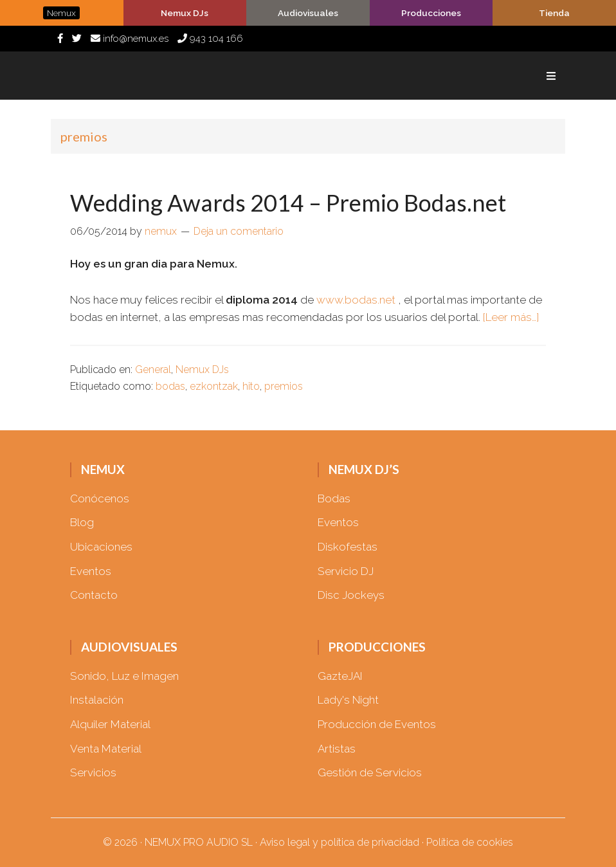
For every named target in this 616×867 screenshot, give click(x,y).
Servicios (93, 772)
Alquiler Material (110, 724)
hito (251, 386)
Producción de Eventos (377, 724)
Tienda (554, 13)
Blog (82, 522)
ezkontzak (214, 386)
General (153, 370)
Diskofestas (348, 547)
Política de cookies (470, 842)
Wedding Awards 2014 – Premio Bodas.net (288, 203)
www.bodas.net (356, 300)
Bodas (334, 498)
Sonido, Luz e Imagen (124, 676)
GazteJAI (340, 676)
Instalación (97, 700)
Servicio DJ (346, 571)
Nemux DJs (202, 370)
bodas (170, 386)
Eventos (91, 571)
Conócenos (100, 498)
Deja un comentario (239, 231)
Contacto (94, 595)
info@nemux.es (130, 39)
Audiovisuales (308, 13)
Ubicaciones (101, 547)
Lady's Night (348, 700)
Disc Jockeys (351, 595)
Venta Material (106, 749)
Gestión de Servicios (370, 772)
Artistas (337, 749)
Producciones (431, 13)
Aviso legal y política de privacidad (340, 842)
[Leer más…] (511, 317)
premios (284, 386)
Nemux (122, 76)
